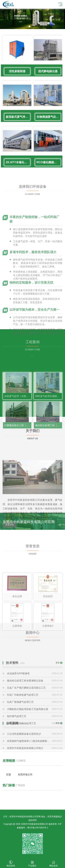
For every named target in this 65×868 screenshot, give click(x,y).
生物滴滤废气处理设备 (49, 121)
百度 (8, 775)
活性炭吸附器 (17, 75)
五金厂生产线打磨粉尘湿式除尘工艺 (35, 707)
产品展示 (32, 864)
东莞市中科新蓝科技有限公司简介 (35, 757)
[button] (29, 26)
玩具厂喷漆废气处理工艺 (35, 722)
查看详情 (10, 545)
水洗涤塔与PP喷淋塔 (35, 693)
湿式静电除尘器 (48, 75)
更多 (58, 682)
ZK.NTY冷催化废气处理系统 (18, 167)
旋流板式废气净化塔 (18, 121)
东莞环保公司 (25, 775)
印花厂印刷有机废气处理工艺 (35, 714)
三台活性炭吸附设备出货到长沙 (35, 743)
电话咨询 (11, 864)
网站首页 (54, 864)
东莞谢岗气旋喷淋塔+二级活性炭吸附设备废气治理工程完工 (35, 750)
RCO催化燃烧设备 (48, 167)
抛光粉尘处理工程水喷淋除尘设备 (35, 700)
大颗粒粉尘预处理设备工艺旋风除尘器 (35, 729)
